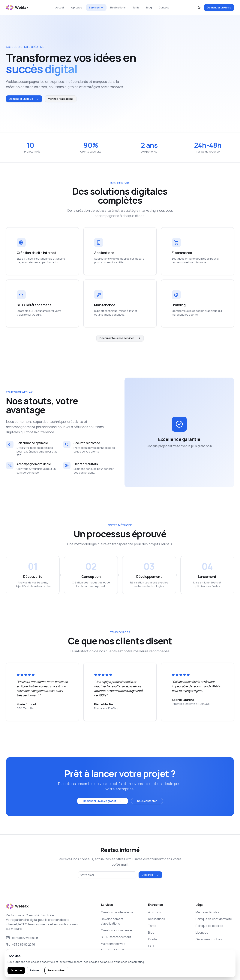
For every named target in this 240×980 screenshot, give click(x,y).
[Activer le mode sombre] (199, 8)
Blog (149, 7)
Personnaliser (56, 970)
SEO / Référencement (116, 937)
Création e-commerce (116, 930)
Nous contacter (147, 801)
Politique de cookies (209, 926)
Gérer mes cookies (209, 939)
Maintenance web (113, 944)
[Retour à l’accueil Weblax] (17, 8)
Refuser (35, 970)
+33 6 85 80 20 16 (21, 944)
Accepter (16, 970)
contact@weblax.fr (22, 938)
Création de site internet (118, 912)
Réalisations (118, 7)
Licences (202, 932)
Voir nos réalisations (61, 99)
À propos (77, 7)
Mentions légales (207, 912)
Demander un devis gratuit (103, 801)
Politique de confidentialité (214, 919)
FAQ (151, 946)
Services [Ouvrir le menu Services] (96, 7)
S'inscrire (150, 875)
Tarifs (136, 7)
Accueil (60, 7)
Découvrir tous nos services (120, 338)
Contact (164, 7)
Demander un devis (219, 7)
